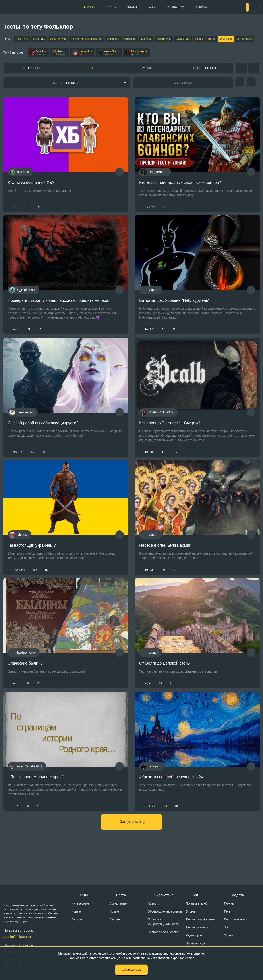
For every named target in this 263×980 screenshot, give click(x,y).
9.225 (150, 218)
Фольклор (11, 48)
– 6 (16, 218)
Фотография (34, 48)
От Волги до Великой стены (165, 687)
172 (164, 469)
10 (29, 218)
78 (164, 218)
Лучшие (147, 79)
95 (165, 833)
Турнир (229, 905)
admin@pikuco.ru (17, 939)
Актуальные (118, 905)
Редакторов (194, 937)
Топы (135, 7)
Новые (90, 79)
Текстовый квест (236, 921)
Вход (240, 7)
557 (33, 469)
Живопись (129, 39)
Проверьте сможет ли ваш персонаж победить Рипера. (59, 315)
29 (29, 343)
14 (160, 707)
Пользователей (197, 905)
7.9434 (19, 590)
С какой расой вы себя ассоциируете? (43, 440)
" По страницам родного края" (35, 804)
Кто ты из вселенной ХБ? (31, 193)
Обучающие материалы (165, 913)
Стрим (228, 937)
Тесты (105, 7)
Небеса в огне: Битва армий (165, 566)
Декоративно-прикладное (99, 39)
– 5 (16, 707)
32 (163, 343)
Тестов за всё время (200, 921)
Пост (227, 929)
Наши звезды (195, 945)
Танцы (234, 39)
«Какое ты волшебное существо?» (171, 804)
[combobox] (67, 94)
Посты (120, 7)
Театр (251, 39)
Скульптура (214, 39)
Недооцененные (204, 79)
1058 (149, 469)
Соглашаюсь (132, 970)
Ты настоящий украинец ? (32, 566)
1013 (149, 590)
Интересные (32, 79)
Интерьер (150, 39)
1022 (149, 343)
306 (35, 590)
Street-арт (44, 39)
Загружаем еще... (134, 852)
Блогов (191, 913)
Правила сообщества (163, 934)
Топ (195, 897)
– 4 (16, 343)
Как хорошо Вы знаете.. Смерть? (170, 440)
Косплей (170, 39)
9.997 (18, 469)
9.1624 (151, 833)
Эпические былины (26, 687)
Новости (153, 905)
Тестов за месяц (197, 929)
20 (163, 590)
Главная (88, 7)
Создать (176, 7)
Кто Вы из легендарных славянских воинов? (180, 193)
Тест (227, 913)
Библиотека (154, 7)
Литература (191, 39)
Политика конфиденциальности (163, 924)
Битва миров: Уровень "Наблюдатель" (174, 315)
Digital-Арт (22, 39)
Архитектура (66, 39)
